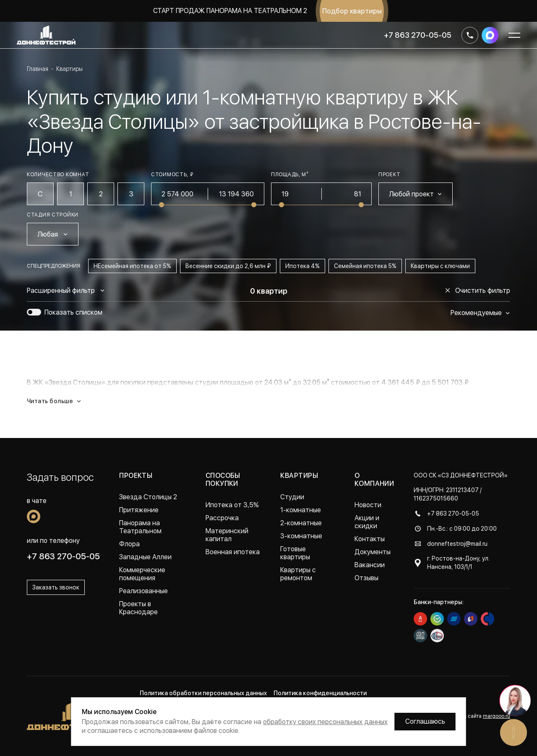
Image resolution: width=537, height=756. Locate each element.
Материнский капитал (227, 535)
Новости (368, 505)
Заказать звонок (56, 587)
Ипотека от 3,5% (232, 505)
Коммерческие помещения (142, 574)
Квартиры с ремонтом (298, 574)
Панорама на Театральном (140, 527)
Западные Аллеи (145, 557)
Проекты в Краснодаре (138, 608)
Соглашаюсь (425, 721)
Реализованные (143, 591)
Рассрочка (222, 518)
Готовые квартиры (295, 553)
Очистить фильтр (478, 291)
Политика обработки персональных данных (203, 693)
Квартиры (299, 476)
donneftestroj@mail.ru (457, 544)
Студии (292, 497)
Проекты (136, 476)
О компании (374, 480)
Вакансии (370, 565)
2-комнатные (301, 523)
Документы (373, 552)
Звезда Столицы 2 (148, 497)
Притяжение (139, 510)
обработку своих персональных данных (325, 722)
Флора (129, 544)
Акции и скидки (367, 522)
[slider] (162, 205)
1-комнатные (301, 510)
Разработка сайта (475, 716)
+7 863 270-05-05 (418, 35)
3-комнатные (301, 536)
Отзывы (366, 578)
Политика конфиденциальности (320, 693)
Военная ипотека (233, 552)
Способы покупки (223, 480)
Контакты (370, 539)
